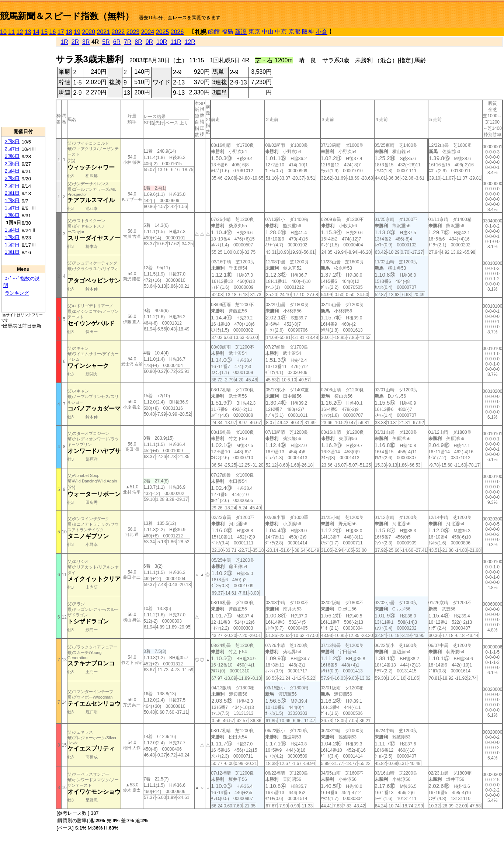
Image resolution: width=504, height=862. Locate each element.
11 (11, 32)
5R (106, 42)
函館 (214, 32)
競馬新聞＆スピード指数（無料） (67, 16)
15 (44, 32)
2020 (89, 32)
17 (61, 32)
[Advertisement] (23, 82)
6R (117, 42)
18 (69, 32)
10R (162, 42)
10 (3, 32)
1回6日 (12, 215)
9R (149, 42)
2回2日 (12, 186)
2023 (133, 32)
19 (77, 32)
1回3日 (12, 237)
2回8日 (12, 141)
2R (75, 42)
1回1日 (12, 252)
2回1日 (12, 193)
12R (190, 42)
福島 (227, 32)
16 (53, 32)
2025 (163, 32)
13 (28, 32)
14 (36, 32)
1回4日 (12, 230)
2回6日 (12, 156)
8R (138, 42)
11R (176, 42)
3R (86, 42)
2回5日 (12, 164)
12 (20, 32)
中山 (268, 32)
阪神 (308, 32)
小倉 (321, 32)
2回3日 (12, 178)
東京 (254, 32)
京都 (295, 32)
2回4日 (12, 171)
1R (64, 42)
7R (128, 42)
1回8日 (12, 200)
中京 (281, 32)
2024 (148, 32)
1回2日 (12, 245)
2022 (118, 32)
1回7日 (12, 208)
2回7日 (12, 149)
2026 (177, 32)
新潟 (241, 32)
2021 (104, 32)
